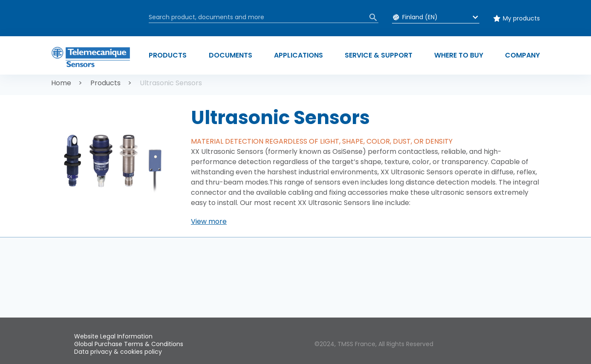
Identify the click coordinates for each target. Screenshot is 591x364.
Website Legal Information (113, 336)
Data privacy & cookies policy (118, 352)
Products (105, 83)
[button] (209, 222)
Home (61, 83)
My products (521, 18)
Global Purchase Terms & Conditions (129, 344)
